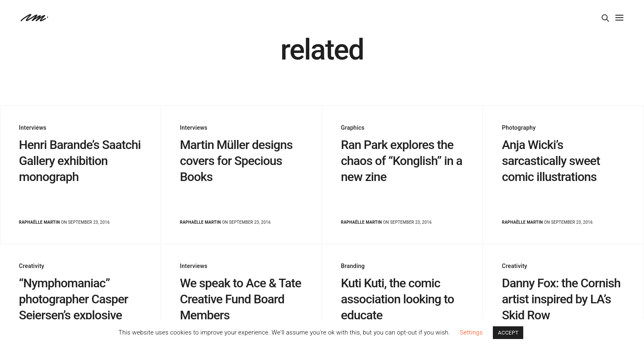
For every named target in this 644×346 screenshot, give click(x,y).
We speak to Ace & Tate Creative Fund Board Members (240, 299)
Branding (353, 266)
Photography (519, 128)
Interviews (33, 128)
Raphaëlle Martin (39, 222)
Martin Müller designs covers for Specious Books (236, 161)
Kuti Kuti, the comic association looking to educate (397, 299)
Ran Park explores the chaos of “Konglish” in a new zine (402, 161)
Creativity (32, 266)
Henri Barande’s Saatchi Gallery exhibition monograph (80, 161)
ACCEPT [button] (508, 333)
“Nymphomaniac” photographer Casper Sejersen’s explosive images (74, 307)
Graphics (353, 128)
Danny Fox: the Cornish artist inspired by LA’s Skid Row (561, 299)
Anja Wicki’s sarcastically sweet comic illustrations (551, 161)
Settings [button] (471, 332)
